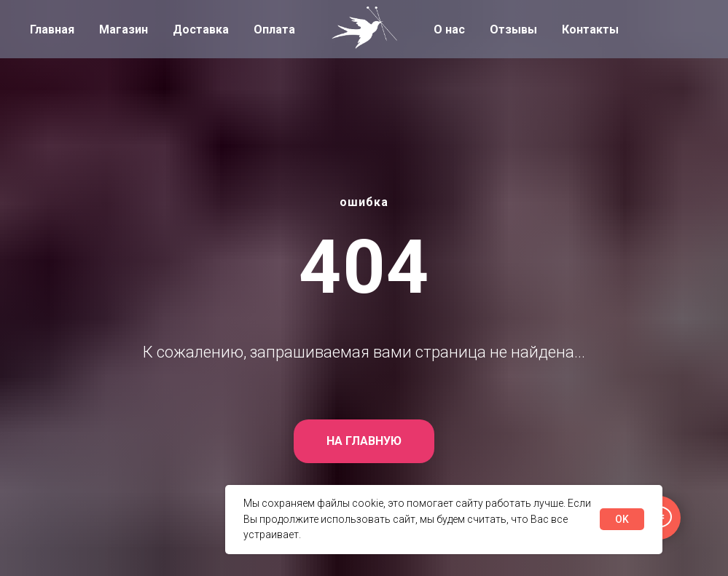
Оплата (274, 29)
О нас (449, 29)
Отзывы (513, 29)
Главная (52, 29)
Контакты (590, 29)
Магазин (124, 29)
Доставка (201, 29)
